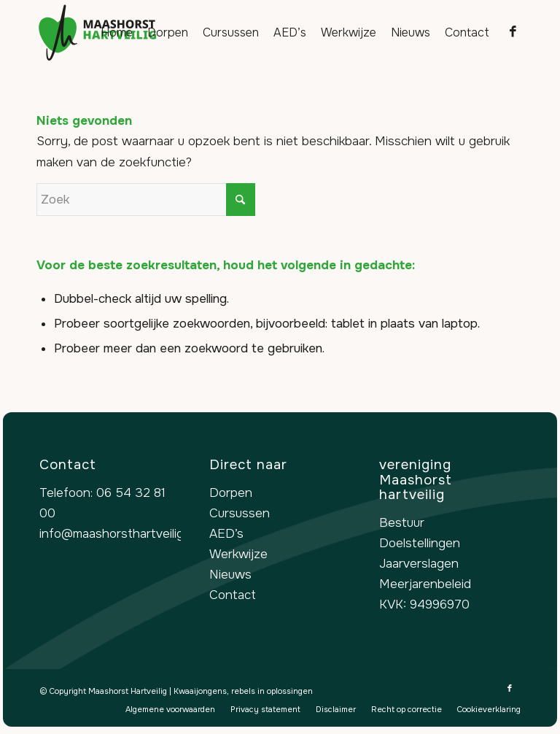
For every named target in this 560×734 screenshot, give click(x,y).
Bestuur (402, 523)
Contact (233, 595)
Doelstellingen (420, 543)
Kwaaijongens (200, 691)
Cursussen (240, 513)
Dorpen (231, 493)
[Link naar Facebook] (513, 32)
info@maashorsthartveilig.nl (118, 534)
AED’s (226, 534)
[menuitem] (117, 33)
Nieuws (230, 575)
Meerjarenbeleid (425, 584)
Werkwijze (238, 554)
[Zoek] (146, 200)
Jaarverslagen (419, 564)
